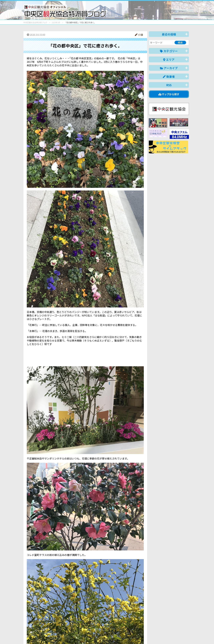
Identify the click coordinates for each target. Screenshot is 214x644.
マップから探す (169, 94)
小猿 (139, 35)
